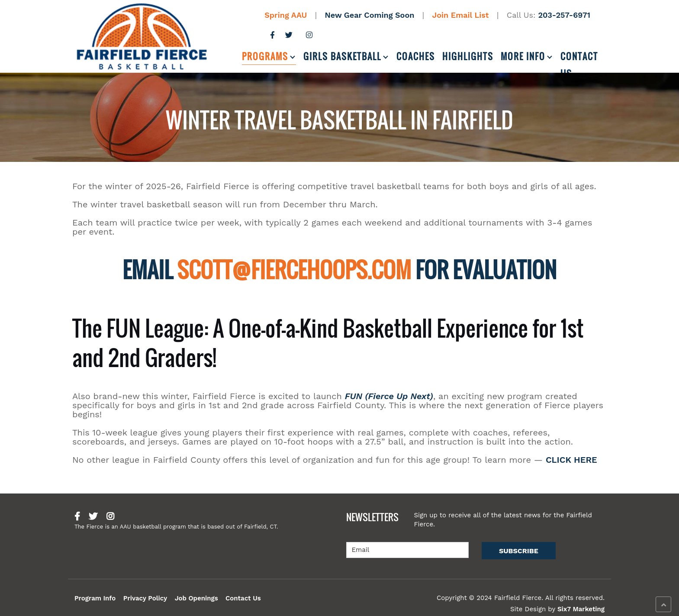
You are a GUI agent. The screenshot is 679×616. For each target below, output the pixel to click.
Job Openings (196, 598)
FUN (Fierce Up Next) (389, 396)
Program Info (95, 598)
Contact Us (579, 57)
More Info (523, 56)
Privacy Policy (145, 598)
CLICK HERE (571, 460)
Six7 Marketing (581, 609)
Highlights (468, 56)
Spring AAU (286, 15)
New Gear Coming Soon (370, 15)
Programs (265, 56)
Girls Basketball (342, 56)
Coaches (416, 56)
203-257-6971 (564, 15)
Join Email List (461, 15)
